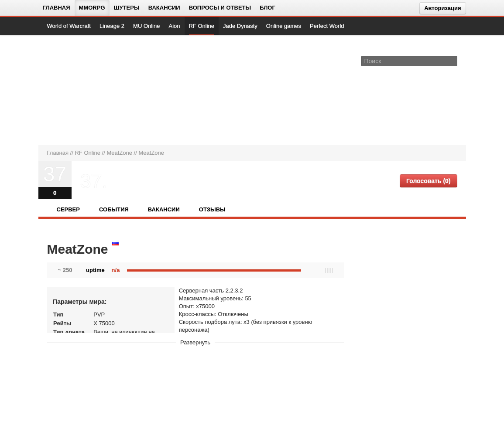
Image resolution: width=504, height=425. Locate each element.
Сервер (68, 209)
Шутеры (127, 8)
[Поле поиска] (452, 61)
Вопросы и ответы (220, 8)
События (114, 209)
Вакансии (164, 8)
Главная (57, 8)
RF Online (202, 26)
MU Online (146, 26)
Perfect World (327, 26)
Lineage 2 (112, 26)
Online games (284, 26)
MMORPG (92, 8)
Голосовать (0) (429, 181)
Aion (174, 26)
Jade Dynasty (240, 26)
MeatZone (119, 153)
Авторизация (442, 8)
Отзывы (212, 209)
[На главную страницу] (77, 90)
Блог (267, 8)
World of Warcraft (69, 26)
